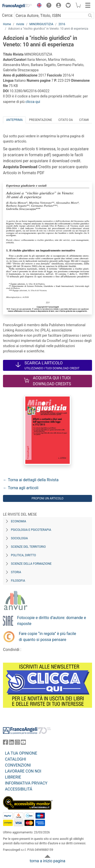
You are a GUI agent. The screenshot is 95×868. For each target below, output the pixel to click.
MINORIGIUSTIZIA (41, 24)
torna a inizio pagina (47, 861)
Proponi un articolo (47, 498)
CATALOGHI (16, 759)
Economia (18, 521)
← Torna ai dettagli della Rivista (31, 480)
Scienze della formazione (31, 564)
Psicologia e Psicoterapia (31, 530)
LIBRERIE (13, 777)
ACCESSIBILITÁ (19, 789)
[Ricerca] (90, 15)
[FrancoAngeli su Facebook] (5, 743)
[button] (38, 6)
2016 (62, 24)
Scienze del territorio (28, 547)
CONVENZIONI (18, 765)
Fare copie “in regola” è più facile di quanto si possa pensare (47, 637)
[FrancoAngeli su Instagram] (17, 743)
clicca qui (33, 102)
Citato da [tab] (65, 120)
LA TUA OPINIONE (21, 753)
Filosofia (18, 581)
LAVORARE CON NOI (23, 771)
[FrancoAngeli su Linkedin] (11, 743)
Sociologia (19, 538)
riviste (20, 24)
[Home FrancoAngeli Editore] (17, 6)
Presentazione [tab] (41, 120)
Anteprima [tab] (15, 120)
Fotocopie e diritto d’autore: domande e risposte (52, 621)
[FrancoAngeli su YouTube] (23, 743)
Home (7, 24)
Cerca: (8, 15)
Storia (16, 572)
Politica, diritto (23, 555)
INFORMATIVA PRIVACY (26, 783)
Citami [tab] (84, 120)
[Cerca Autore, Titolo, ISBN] (50, 15)
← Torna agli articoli (21, 488)
